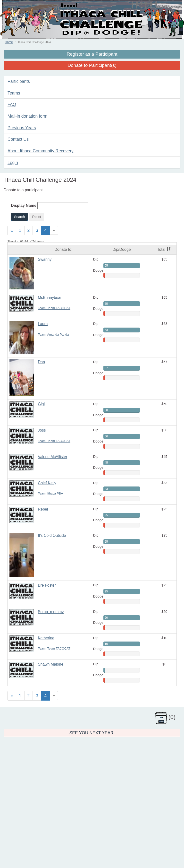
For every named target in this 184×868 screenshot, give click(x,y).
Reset (37, 217)
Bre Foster (47, 585)
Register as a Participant (92, 54)
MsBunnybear (50, 298)
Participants (19, 81)
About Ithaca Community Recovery (41, 151)
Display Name (24, 205)
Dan (41, 362)
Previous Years (22, 128)
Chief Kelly (47, 483)
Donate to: (63, 249)
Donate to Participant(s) (92, 65)
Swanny (45, 259)
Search (19, 217)
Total (164, 249)
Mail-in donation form (27, 116)
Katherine (46, 638)
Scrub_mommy (51, 612)
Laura (43, 324)
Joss (42, 430)
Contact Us (18, 139)
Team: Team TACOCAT (54, 308)
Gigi (41, 404)
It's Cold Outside (52, 535)
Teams (14, 93)
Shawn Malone (51, 664)
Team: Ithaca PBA (50, 493)
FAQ (12, 104)
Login (13, 163)
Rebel (43, 509)
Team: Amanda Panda (53, 334)
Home (9, 42)
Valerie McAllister (53, 457)
